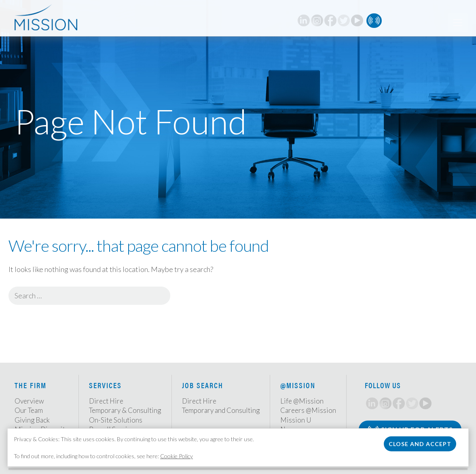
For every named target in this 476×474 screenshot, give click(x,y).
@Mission (298, 385)
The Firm (31, 385)
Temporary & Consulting (125, 410)
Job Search (203, 385)
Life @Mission (302, 401)
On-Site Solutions (116, 420)
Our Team (29, 410)
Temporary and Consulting (221, 410)
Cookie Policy (177, 456)
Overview (29, 401)
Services (105, 385)
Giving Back (32, 420)
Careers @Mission (308, 410)
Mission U (296, 420)
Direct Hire (106, 401)
